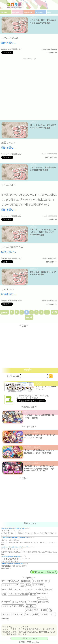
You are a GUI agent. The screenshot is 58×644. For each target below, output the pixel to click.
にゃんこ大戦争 (19, 602)
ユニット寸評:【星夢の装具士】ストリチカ (11, 556)
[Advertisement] (29, 89)
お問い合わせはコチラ (29, 638)
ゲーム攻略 (7, 589)
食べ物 (33, 594)
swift (35, 614)
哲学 (28, 585)
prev (4, 312)
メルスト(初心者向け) (18, 594)
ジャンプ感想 (38, 585)
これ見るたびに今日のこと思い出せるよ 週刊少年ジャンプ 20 (15, 538)
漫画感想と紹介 (17, 49)
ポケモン (19, 589)
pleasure (16, 13)
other (49, 13)
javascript (7, 581)
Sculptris (6, 602)
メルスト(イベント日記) (13, 606)
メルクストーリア (10, 585)
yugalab (4, 13)
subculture (28, 13)
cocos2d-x (43, 594)
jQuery (28, 614)
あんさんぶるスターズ (12, 614)
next (29, 317)
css (22, 585)
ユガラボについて (47, 614)
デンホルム (43, 598)
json (46, 602)
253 (54, 312)
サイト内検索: (13, 376)
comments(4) (51, 157)
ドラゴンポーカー (41, 581)
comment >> (51, 52)
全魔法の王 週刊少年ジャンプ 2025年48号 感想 (12, 564)
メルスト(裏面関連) (22, 581)
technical (39, 13)
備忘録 (49, 589)
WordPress (31, 606)
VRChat (32, 602)
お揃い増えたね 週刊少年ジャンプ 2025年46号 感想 (13, 528)
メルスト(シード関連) (34, 589)
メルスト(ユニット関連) (37, 610)
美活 (4, 594)
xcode (5, 619)
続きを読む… (9, 43)
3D (51, 610)
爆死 (40, 602)
